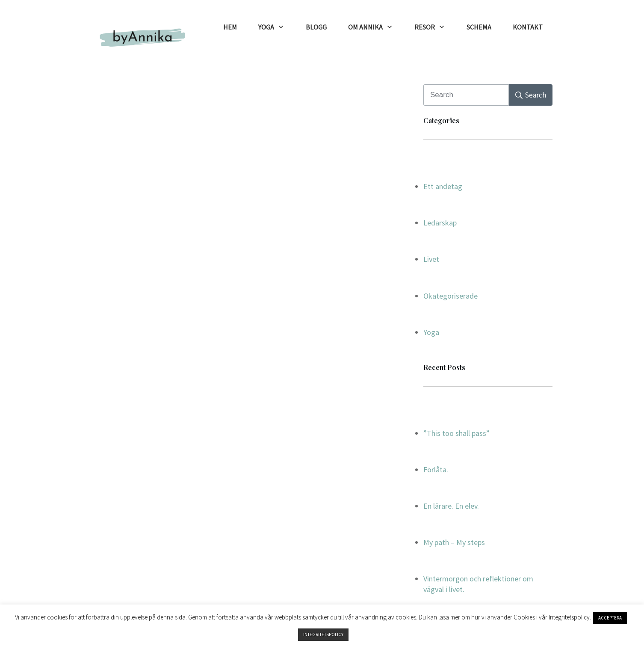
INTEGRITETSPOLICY (323, 634)
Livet (431, 259)
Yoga (431, 332)
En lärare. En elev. (451, 506)
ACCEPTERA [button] (610, 618)
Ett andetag (443, 186)
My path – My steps (454, 542)
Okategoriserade (451, 296)
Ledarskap (440, 223)
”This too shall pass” (456, 433)
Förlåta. (436, 470)
